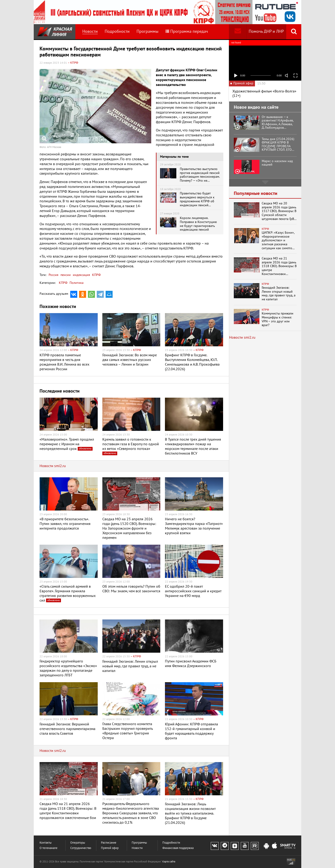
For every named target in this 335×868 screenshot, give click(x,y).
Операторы (78, 843)
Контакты (46, 843)
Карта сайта (169, 862)
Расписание (109, 843)
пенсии (65, 275)
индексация (81, 275)
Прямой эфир (110, 848)
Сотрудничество (81, 848)
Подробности (117, 31)
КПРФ (96, 275)
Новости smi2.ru (53, 466)
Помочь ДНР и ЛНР (266, 31)
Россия (54, 275)
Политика (77, 283)
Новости (90, 31)
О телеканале (49, 848)
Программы (147, 31)
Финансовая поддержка (178, 848)
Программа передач (187, 31)
